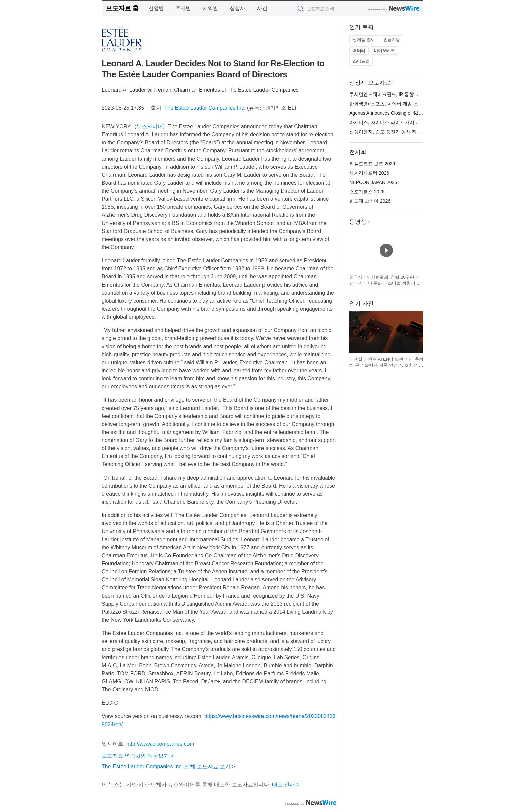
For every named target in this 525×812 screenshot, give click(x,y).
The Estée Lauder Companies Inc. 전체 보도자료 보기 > (168, 767)
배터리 (359, 50)
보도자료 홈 (122, 8)
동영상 (358, 222)
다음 (418, 332)
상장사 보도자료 (370, 83)
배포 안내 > (286, 784)
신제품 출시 (364, 39)
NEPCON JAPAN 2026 (373, 182)
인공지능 (392, 39)
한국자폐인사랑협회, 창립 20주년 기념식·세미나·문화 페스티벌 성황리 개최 (385, 283)
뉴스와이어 (150, 127)
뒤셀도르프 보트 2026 (372, 164)
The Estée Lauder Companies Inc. (205, 108)
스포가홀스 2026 (367, 192)
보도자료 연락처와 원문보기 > (138, 756)
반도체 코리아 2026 (370, 201)
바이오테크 (385, 50)
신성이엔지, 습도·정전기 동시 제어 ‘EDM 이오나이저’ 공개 (410, 132)
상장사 (238, 8)
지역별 (210, 8)
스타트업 (361, 61)
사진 (262, 8)
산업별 (156, 8)
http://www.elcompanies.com (160, 744)
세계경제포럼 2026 (369, 173)
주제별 (183, 8)
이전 (355, 332)
